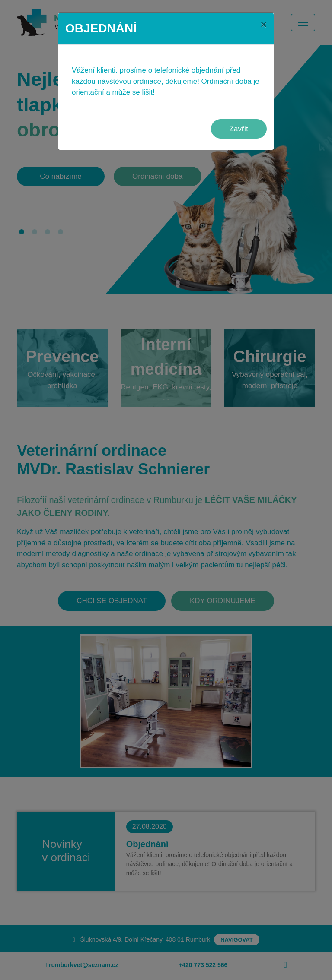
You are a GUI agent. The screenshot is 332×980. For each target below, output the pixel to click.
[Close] (264, 25)
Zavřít (239, 129)
